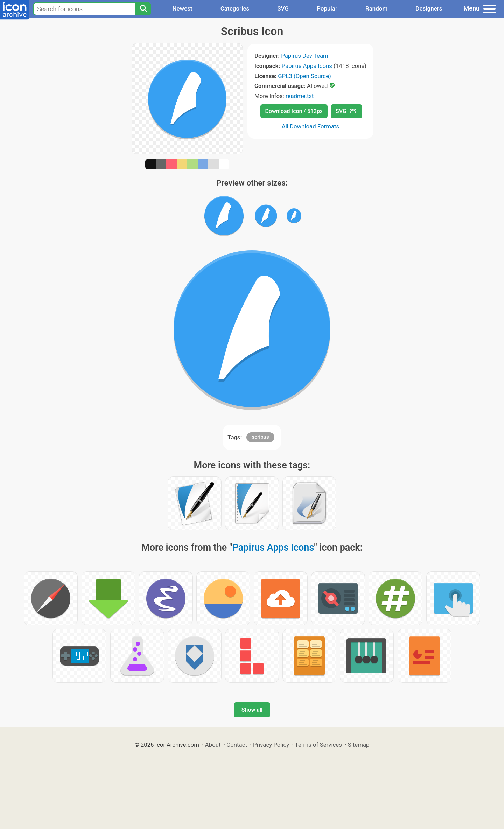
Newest (182, 8)
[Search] (143, 9)
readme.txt (300, 96)
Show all (252, 710)
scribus (260, 437)
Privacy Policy (271, 745)
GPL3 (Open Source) (304, 76)
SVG (283, 8)
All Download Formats (311, 126)
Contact (237, 745)
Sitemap (359, 745)
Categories (235, 8)
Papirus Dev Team (305, 56)
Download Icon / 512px (294, 111)
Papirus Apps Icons (307, 66)
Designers (429, 8)
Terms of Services (318, 745)
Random (376, 8)
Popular (327, 8)
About (213, 745)
